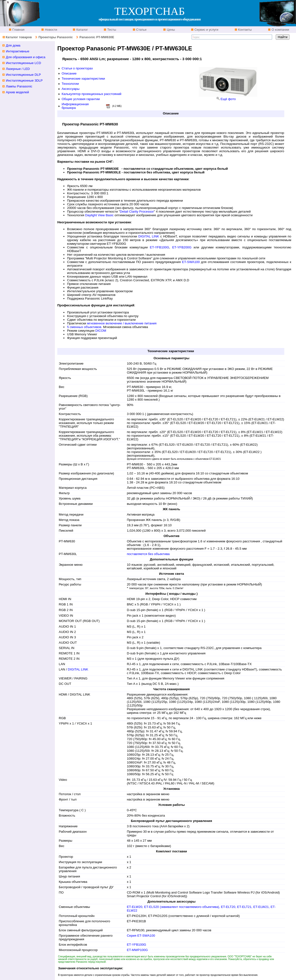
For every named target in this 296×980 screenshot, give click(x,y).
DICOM (101, 331)
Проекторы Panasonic (56, 37)
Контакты (245, 30)
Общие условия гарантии (81, 99)
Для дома (13, 45)
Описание (69, 73)
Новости (50, 30)
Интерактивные (18, 51)
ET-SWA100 (191, 262)
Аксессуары (71, 89)
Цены (170, 30)
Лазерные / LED (18, 69)
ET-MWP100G (137, 950)
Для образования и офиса (26, 57)
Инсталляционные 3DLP (24, 80)
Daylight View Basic (99, 215)
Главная (18, 30)
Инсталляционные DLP (23, 75)
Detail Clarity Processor (137, 212)
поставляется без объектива (148, 554)
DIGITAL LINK (149, 236)
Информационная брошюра (75, 106)
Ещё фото (228, 99)
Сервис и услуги (206, 30)
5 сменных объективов (84, 327)
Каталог (82, 30)
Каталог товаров (19, 37)
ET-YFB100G (160, 247)
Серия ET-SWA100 (141, 936)
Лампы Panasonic (19, 86)
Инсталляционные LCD (23, 63)
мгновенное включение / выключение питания (122, 323)
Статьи (141, 30)
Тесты (111, 30)
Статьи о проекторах (77, 68)
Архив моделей (17, 92)
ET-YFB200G (182, 247)
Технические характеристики (83, 79)
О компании (280, 30)
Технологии (70, 84)
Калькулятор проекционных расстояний (92, 94)
